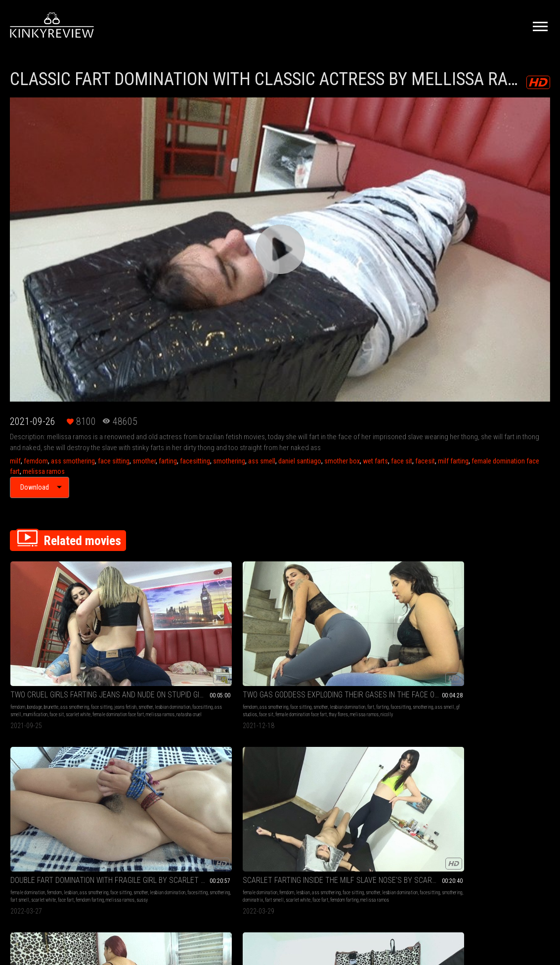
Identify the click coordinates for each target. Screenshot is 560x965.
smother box (342, 461)
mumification (66, 653)
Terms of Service (250, 861)
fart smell (262, 653)
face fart (308, 653)
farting (168, 461)
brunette (51, 638)
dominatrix (373, 653)
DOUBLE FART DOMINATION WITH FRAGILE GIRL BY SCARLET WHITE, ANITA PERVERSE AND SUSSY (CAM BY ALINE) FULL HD (280, 626)
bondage (35, 638)
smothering (229, 461)
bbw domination (487, 653)
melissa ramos (44, 471)
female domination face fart (63, 661)
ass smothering (73, 461)
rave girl (88, 799)
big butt (525, 646)
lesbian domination (83, 646)
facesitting (195, 461)
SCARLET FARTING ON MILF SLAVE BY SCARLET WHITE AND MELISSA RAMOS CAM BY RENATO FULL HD (280, 764)
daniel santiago (300, 461)
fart (162, 646)
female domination (248, 638)
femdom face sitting (29, 799)
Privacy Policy (316, 861)
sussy (297, 661)
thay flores (170, 661)
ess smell (529, 653)
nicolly (127, 668)
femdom (36, 461)
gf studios (173, 653)
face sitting (114, 461)
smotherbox (21, 792)
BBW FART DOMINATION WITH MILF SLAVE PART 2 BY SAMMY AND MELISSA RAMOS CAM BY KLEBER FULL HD (500, 626)
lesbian (291, 638)
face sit (402, 461)
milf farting (453, 461)
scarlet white (23, 661)
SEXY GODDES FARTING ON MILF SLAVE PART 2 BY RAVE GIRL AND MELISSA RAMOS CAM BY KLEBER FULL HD (60, 764)
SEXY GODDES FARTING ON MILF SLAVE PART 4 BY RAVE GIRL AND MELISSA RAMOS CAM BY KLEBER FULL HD (170, 764)
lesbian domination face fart (476, 661)
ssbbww (467, 668)
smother (144, 461)
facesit (425, 461)
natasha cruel (37, 668)
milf (15, 461)
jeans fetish (36, 646)
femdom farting (244, 661)
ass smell (262, 461)
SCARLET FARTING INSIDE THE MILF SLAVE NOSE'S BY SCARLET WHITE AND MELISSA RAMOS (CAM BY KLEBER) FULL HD (390, 626)
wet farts (375, 461)
